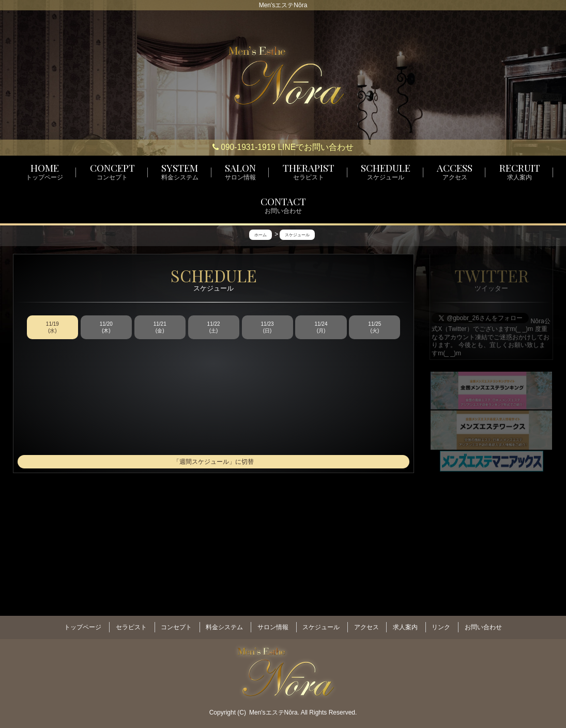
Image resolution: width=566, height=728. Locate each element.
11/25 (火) (374, 328)
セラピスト (131, 625)
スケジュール (321, 625)
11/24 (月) (321, 328)
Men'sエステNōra (273, 708)
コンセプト (176, 625)
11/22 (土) (214, 328)
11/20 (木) (106, 328)
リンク (441, 625)
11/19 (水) (52, 328)
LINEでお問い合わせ (316, 147)
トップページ (83, 625)
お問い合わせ (483, 625)
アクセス (366, 625)
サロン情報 (273, 625)
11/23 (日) (267, 328)
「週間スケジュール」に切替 (213, 462)
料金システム (224, 625)
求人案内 (405, 625)
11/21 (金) (160, 328)
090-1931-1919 (244, 147)
